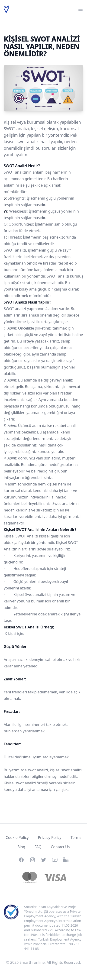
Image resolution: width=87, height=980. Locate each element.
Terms (76, 838)
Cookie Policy (17, 838)
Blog (21, 847)
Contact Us (60, 847)
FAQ (38, 847)
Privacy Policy (50, 838)
